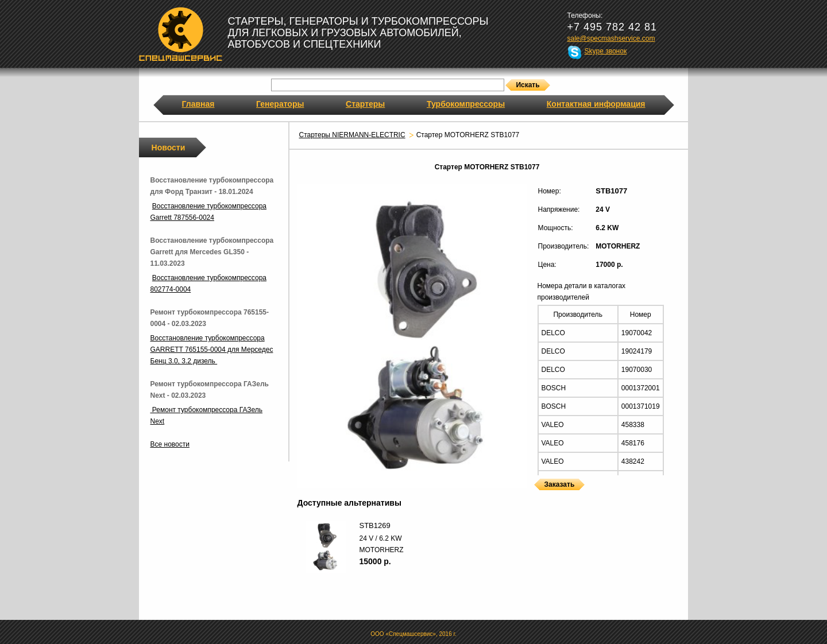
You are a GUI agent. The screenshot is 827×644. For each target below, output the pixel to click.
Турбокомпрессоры (466, 104)
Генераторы (280, 104)
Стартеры (365, 104)
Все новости (170, 444)
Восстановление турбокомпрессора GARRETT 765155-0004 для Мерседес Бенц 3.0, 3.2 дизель (212, 350)
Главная (198, 104)
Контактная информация (596, 104)
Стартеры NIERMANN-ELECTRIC (352, 135)
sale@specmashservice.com (611, 38)
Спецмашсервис (181, 34)
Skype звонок (606, 51)
